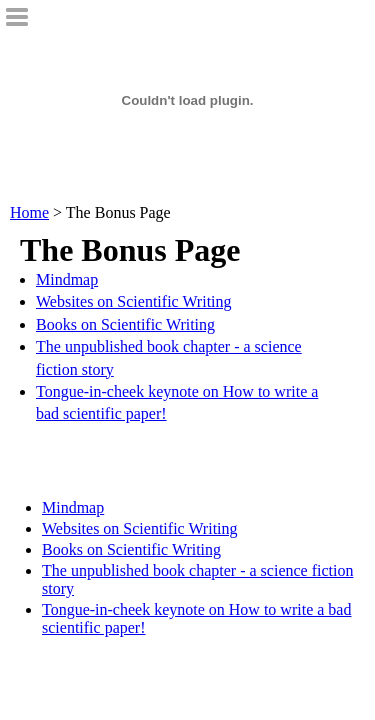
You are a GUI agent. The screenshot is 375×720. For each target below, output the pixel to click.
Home (29, 212)
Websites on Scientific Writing (134, 301)
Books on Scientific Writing (125, 324)
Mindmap (67, 279)
